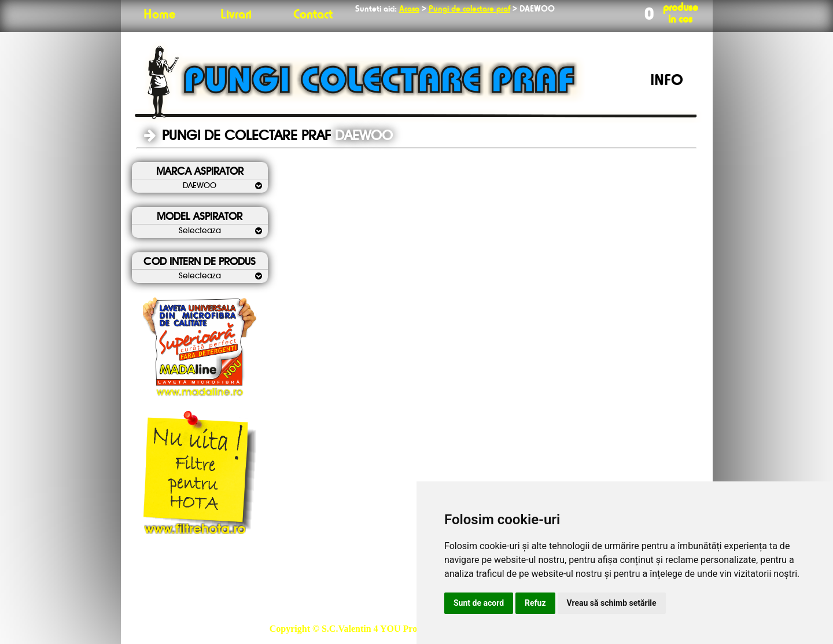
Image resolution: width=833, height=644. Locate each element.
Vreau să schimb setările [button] (612, 603)
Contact (313, 15)
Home (159, 15)
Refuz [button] (535, 603)
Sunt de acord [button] (479, 603)
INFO (667, 81)
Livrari (236, 15)
